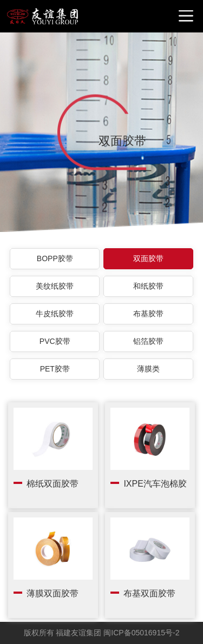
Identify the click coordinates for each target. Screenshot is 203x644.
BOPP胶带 (55, 258)
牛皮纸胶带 (55, 314)
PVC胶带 (55, 341)
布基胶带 (148, 314)
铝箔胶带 (148, 341)
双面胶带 (148, 258)
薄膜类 (148, 369)
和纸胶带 (148, 286)
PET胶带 (55, 369)
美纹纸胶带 (55, 286)
